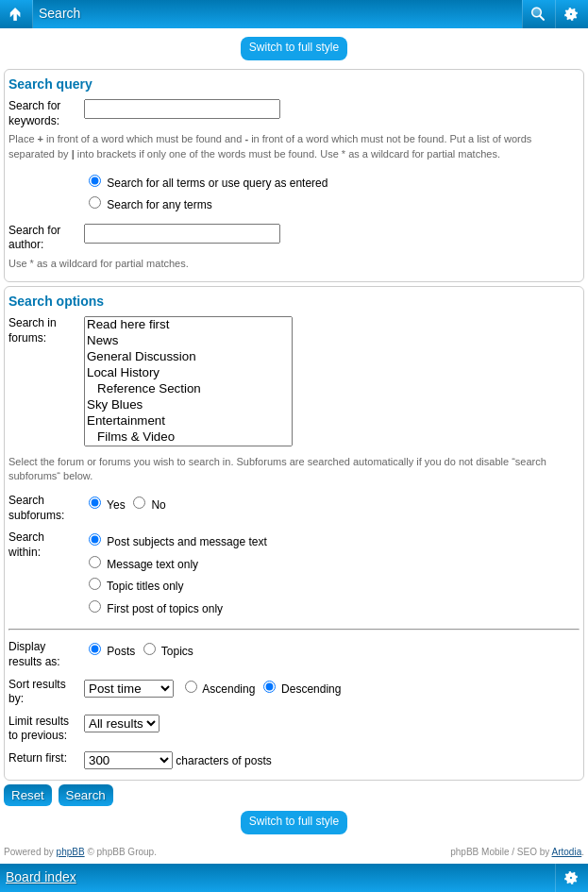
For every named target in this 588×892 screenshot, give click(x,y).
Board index (41, 877)
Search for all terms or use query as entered (208, 183)
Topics (168, 651)
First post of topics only (156, 609)
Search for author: (34, 238)
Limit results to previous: (39, 729)
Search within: (26, 545)
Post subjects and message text (178, 542)
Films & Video (188, 438)
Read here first (188, 325)
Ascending (220, 689)
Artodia (567, 852)
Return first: (38, 758)
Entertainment (188, 421)
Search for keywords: (34, 113)
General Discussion (188, 357)
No (150, 505)
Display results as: (34, 654)
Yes (107, 505)
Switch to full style (294, 47)
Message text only (143, 564)
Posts (112, 651)
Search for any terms (151, 205)
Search (59, 13)
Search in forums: (33, 330)
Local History (188, 373)
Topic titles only (136, 586)
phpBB (71, 852)
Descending (302, 689)
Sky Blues (188, 405)
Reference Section (188, 389)
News (188, 341)
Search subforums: (36, 508)
